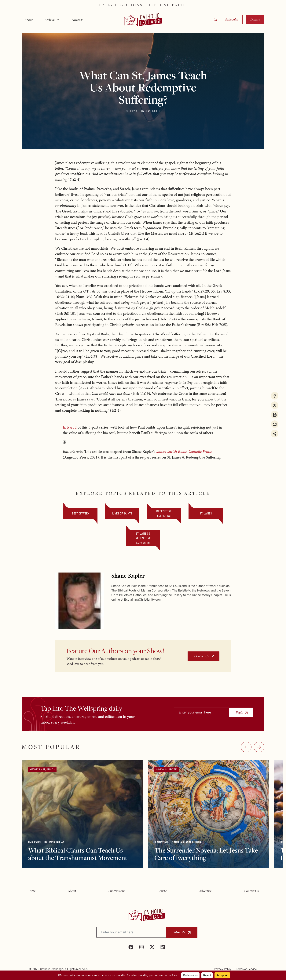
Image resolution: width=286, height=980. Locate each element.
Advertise (205, 891)
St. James (206, 513)
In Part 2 (70, 427)
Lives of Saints (122, 513)
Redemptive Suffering (164, 513)
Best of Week (81, 513)
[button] (215, 20)
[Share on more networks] (275, 434)
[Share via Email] (275, 424)
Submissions (117, 891)
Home (31, 891)
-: (246, 747)
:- (259, 747)
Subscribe (231, 20)
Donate (255, 19)
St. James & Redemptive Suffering (143, 538)
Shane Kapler (152, 111)
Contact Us (201, 656)
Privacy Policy (223, 969)
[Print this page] (275, 415)
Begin (239, 712)
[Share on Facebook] (275, 396)
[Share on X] (275, 405)
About (29, 20)
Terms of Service (246, 969)
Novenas (77, 20)
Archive (54, 20)
